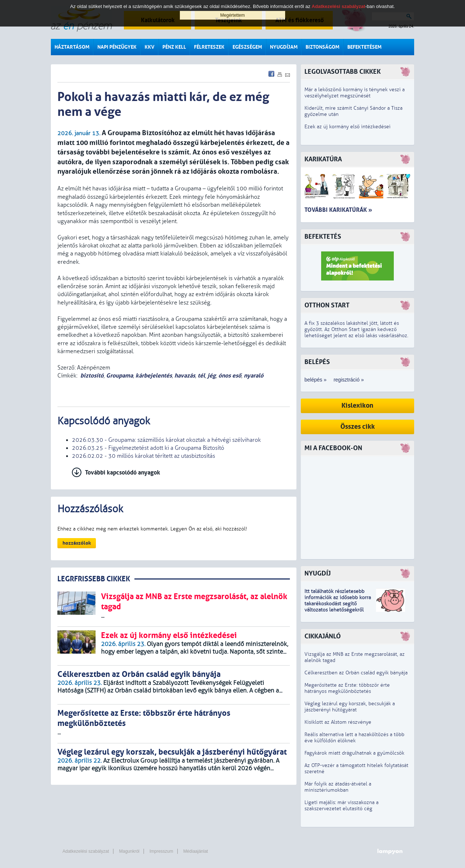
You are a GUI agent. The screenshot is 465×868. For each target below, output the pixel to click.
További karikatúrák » (338, 210)
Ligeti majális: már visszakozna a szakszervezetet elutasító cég (341, 806)
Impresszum (161, 851)
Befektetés (323, 237)
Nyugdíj (318, 574)
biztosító (92, 376)
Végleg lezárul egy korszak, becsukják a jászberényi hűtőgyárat (350, 707)
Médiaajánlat (195, 851)
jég (212, 376)
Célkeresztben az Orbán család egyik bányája (356, 673)
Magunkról (129, 851)
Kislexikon (357, 406)
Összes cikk (358, 427)
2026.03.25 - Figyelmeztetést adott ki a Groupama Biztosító (148, 448)
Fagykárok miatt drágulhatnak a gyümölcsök (354, 753)
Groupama (120, 376)
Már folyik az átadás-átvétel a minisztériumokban (338, 787)
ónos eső (230, 376)
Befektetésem (364, 47)
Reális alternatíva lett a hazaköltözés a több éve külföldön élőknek (354, 738)
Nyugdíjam (284, 47)
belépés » (316, 380)
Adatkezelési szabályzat (86, 851)
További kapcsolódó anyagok (123, 473)
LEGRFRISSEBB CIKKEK (94, 579)
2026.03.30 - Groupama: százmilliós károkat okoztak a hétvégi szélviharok (166, 440)
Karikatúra (323, 159)
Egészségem (247, 47)
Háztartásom (72, 47)
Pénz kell (174, 47)
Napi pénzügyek (117, 47)
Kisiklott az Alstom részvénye (338, 722)
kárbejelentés (154, 376)
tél (201, 376)
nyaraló (254, 376)
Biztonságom (322, 47)
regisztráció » (349, 380)
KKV (149, 47)
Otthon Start (327, 305)
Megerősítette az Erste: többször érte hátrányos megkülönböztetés (347, 688)
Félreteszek (209, 47)
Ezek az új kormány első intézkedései (347, 127)
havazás (185, 376)
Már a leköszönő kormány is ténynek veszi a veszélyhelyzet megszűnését (355, 93)
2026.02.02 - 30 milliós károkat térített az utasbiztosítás (143, 456)
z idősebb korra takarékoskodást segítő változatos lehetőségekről (338, 604)
